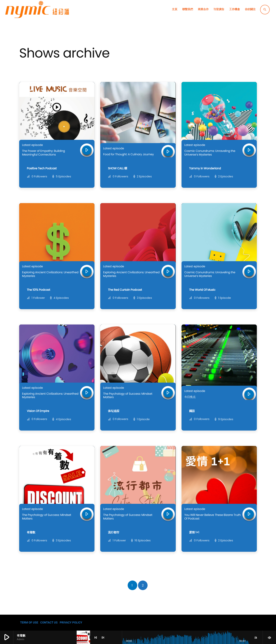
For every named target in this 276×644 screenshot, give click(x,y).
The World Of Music (202, 290)
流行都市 (114, 532)
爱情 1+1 (194, 532)
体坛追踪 (114, 411)
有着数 (31, 532)
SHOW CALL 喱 (117, 168)
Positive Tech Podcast (42, 168)
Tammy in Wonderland (205, 168)
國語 (192, 411)
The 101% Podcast (39, 290)
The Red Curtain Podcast (125, 290)
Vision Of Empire (38, 411)
